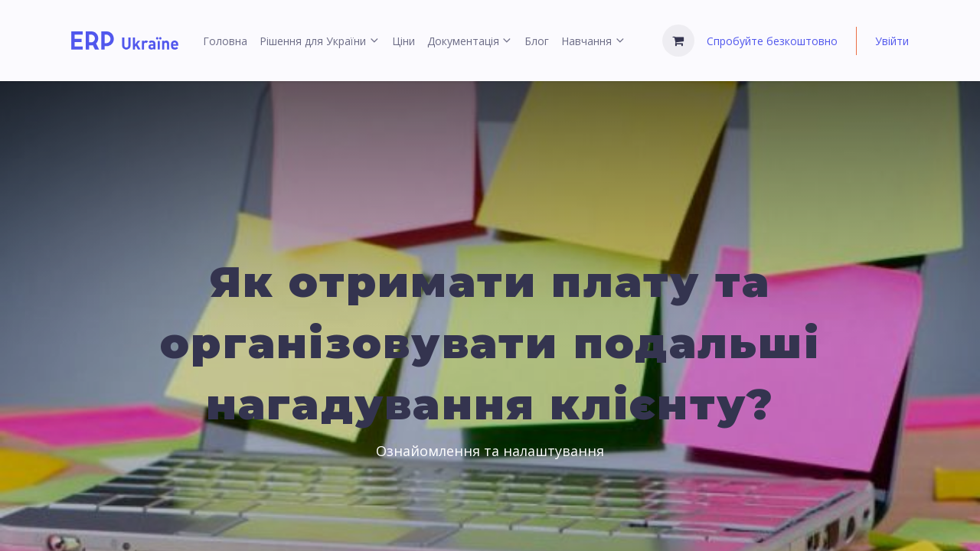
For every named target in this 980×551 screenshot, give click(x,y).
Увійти (892, 41)
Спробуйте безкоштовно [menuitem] (772, 41)
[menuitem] (225, 41)
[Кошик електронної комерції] (678, 41)
